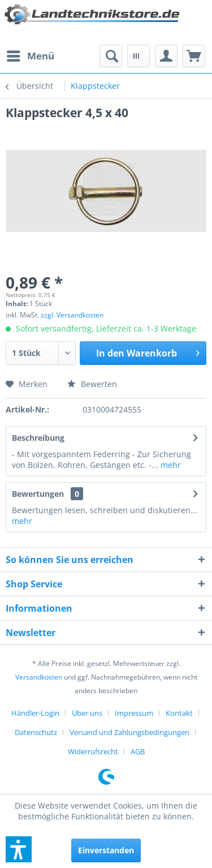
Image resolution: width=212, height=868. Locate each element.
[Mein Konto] (166, 56)
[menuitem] (30, 56)
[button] (19, 849)
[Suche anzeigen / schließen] (111, 56)
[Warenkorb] (194, 56)
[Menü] (30, 56)
